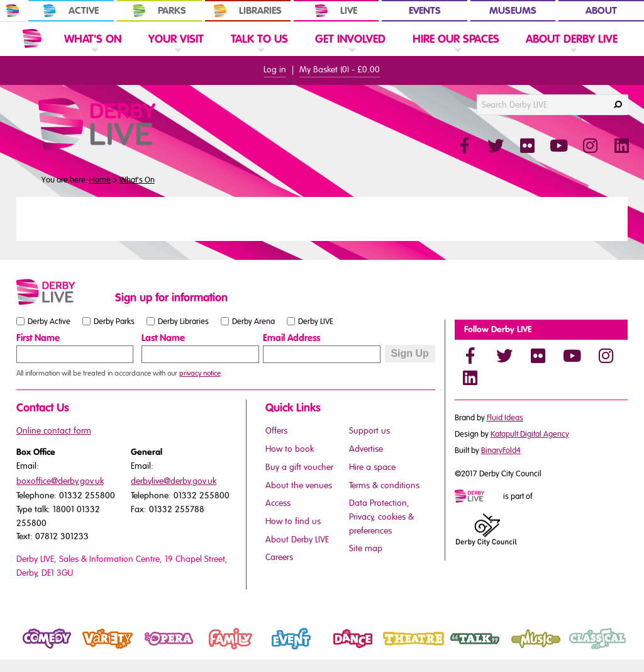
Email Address (291, 338)
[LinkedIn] (470, 378)
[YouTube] (572, 356)
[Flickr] (538, 356)
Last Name (163, 338)
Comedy (34, 649)
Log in (275, 70)
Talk (452, 649)
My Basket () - (340, 70)
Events (425, 11)
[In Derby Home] (13, 11)
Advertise (366, 449)
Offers (276, 431)
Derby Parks (114, 321)
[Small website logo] (63, 292)
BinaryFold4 (501, 451)
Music (518, 649)
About (601, 11)
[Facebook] (470, 356)
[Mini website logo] (478, 497)
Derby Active (49, 321)
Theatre (399, 649)
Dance (336, 649)
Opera (152, 649)
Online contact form (54, 431)
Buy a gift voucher (299, 467)
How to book (290, 449)
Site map (366, 548)
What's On (137, 180)
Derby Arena (253, 321)
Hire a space (372, 467)
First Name (38, 338)
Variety (92, 649)
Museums (513, 11)
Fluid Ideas (505, 418)
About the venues (299, 485)
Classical (585, 649)
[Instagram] (606, 356)
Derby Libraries (183, 321)
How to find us (293, 521)
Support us (369, 431)
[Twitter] (504, 356)
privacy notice (200, 373)
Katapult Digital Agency (530, 434)
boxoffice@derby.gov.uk (60, 481)
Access (278, 503)
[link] (93, 54)
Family (213, 649)
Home (100, 180)
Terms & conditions (384, 485)
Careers (279, 557)
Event (272, 649)
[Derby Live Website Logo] (131, 124)
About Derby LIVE (297, 540)
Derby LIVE (316, 321)
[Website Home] (32, 38)
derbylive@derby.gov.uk (174, 481)
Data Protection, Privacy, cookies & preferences (381, 517)
